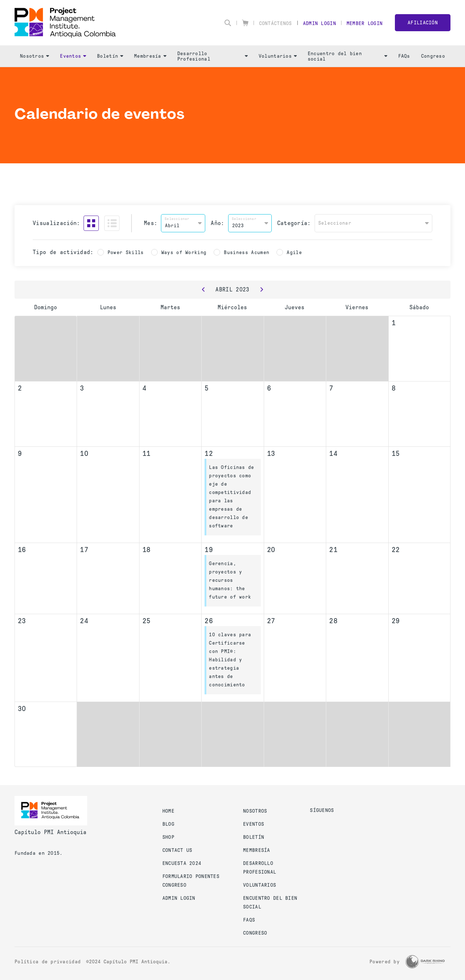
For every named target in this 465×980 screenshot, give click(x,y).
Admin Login (320, 23)
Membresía (150, 56)
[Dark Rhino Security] (425, 962)
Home (168, 811)
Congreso (433, 56)
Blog (168, 824)
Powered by (385, 962)
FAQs (404, 56)
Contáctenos (276, 23)
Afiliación (423, 23)
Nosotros (35, 56)
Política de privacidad (48, 962)
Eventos (73, 56)
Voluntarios (278, 56)
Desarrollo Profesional (213, 56)
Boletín (110, 56)
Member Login (365, 23)
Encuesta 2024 (182, 863)
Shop (168, 837)
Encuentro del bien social (347, 56)
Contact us (177, 850)
